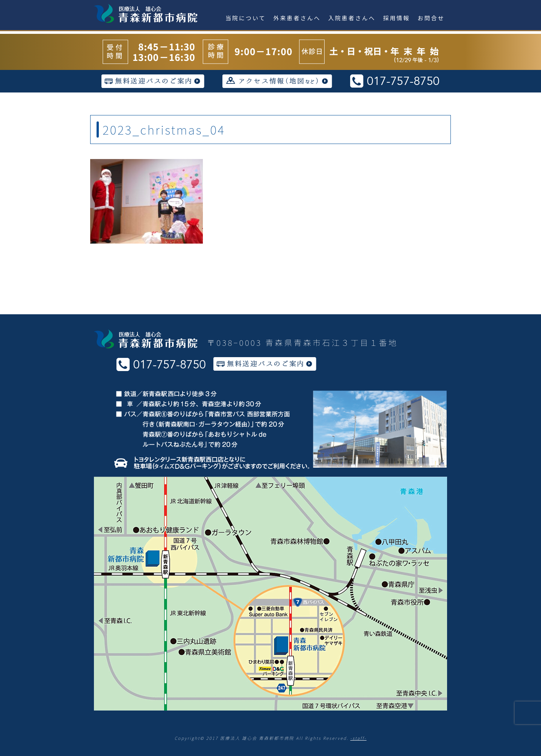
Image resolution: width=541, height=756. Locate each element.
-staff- (358, 738)
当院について (246, 18)
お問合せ (431, 18)
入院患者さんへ (352, 18)
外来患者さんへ (297, 18)
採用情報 (397, 18)
